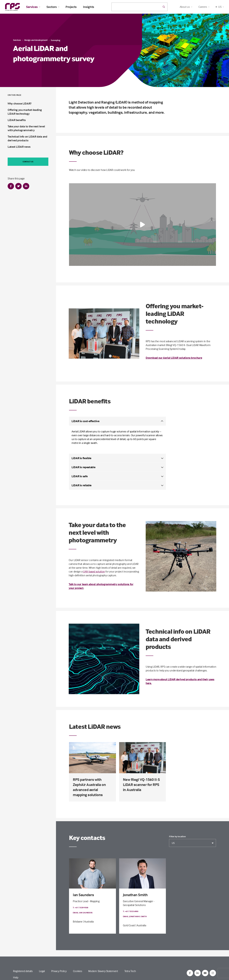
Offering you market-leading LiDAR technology (25, 112)
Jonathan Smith (135, 895)
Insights (89, 7)
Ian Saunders (83, 895)
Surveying (55, 40)
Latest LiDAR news (19, 147)
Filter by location (177, 836)
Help (16, 977)
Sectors (53, 7)
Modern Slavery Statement (103, 971)
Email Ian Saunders (83, 913)
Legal (42, 971)
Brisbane (78, 921)
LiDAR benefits (17, 120)
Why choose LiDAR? (20, 103)
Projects (71, 7)
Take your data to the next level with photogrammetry (26, 128)
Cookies (77, 971)
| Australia (88, 921)
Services (33, 7)
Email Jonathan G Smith (135, 916)
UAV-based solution (94, 571)
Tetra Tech (130, 971)
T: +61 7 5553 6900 (131, 911)
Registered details (23, 971)
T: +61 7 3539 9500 (80, 908)
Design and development (36, 40)
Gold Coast (129, 925)
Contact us (28, 162)
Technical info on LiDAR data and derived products (27, 138)
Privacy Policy (59, 971)
